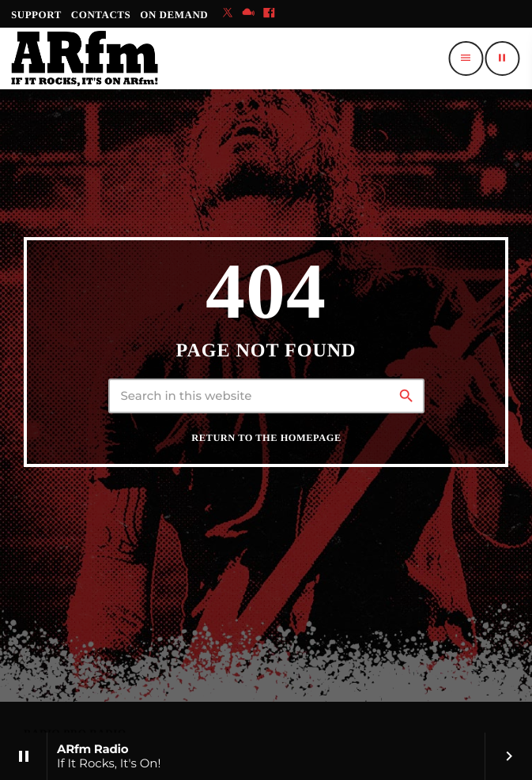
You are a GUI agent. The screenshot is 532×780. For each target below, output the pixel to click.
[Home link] (85, 58)
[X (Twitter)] (228, 14)
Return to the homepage (266, 438)
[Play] (502, 58)
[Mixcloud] (248, 14)
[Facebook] (269, 14)
